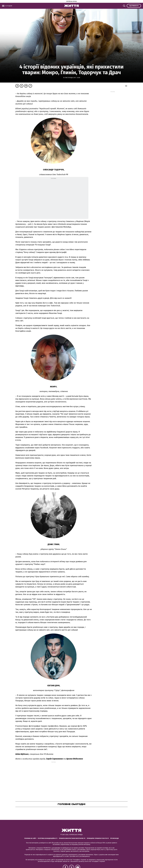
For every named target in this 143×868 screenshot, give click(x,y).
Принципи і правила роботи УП (98, 838)
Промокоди (114, 838)
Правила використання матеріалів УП (72, 838)
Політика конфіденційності (48, 838)
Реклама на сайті (30, 838)
